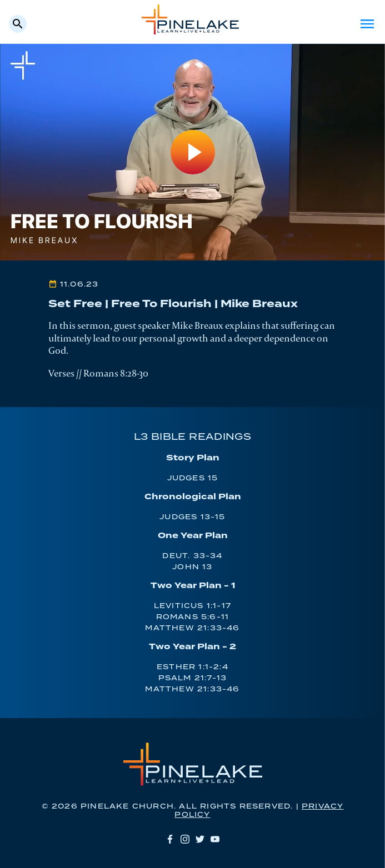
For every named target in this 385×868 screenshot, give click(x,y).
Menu (367, 24)
